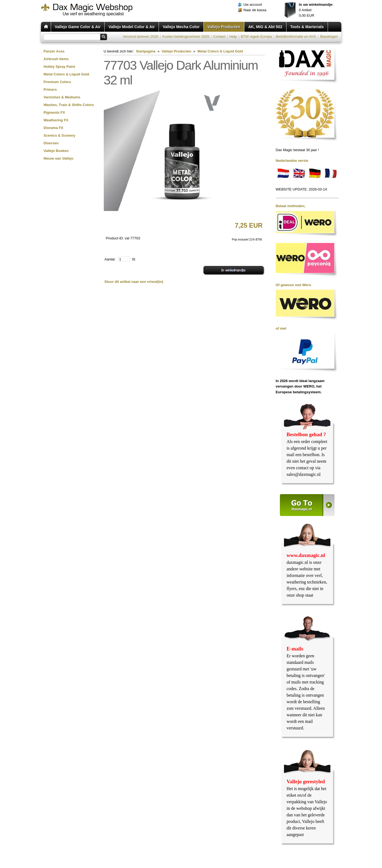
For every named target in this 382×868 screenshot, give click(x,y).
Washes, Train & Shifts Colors (69, 105)
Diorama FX (54, 128)
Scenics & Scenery (60, 135)
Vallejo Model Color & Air (131, 27)
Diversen (51, 143)
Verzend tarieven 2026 (141, 36)
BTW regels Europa (256, 36)
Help (233, 36)
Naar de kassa (255, 10)
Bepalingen (329, 36)
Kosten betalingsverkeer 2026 (186, 36)
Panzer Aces (54, 51)
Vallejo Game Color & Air (78, 27)
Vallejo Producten (224, 27)
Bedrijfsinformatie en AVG (296, 36)
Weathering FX (56, 120)
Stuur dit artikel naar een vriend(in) (134, 282)
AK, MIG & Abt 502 (265, 27)
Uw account (253, 5)
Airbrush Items (56, 59)
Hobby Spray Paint (60, 67)
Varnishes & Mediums (62, 97)
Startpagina (146, 51)
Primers (50, 90)
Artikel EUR (316, 10)
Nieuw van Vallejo (59, 158)
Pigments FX (54, 112)
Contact (219, 36)
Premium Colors (57, 82)
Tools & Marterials (307, 27)
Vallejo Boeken (56, 151)
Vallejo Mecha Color (181, 27)
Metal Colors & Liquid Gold (66, 74)
